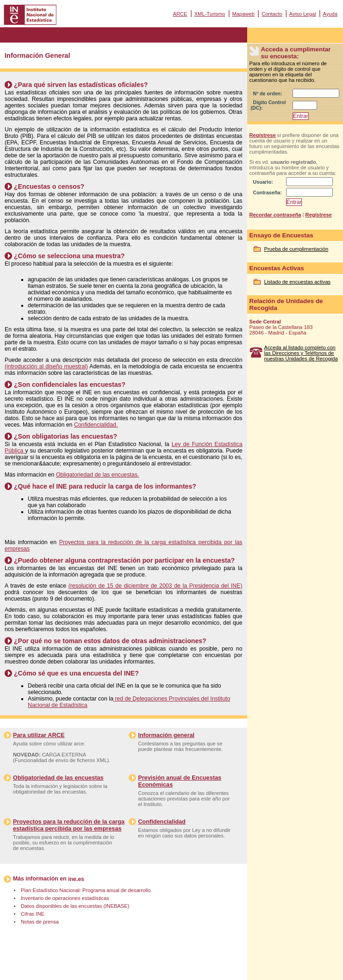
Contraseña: (268, 192)
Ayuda (330, 14)
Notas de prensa (40, 922)
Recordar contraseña (275, 215)
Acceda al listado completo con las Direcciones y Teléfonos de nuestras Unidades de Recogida (301, 353)
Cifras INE (33, 914)
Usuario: (263, 182)
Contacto (272, 14)
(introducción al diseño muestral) (46, 366)
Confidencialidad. (96, 425)
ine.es (76, 879)
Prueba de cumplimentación (296, 249)
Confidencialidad (162, 822)
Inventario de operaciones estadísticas (65, 898)
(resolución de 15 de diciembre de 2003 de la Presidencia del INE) (156, 586)
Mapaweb (243, 14)
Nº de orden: (268, 93)
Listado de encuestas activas (298, 282)
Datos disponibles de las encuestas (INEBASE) (75, 906)
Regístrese (263, 135)
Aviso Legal (303, 14)
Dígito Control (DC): (268, 105)
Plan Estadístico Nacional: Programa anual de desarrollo (86, 890)
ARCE (180, 14)
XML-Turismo (210, 14)
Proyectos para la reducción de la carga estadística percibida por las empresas (69, 825)
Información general (166, 735)
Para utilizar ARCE (39, 735)
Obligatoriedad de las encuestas (58, 778)
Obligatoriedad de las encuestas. (97, 475)
